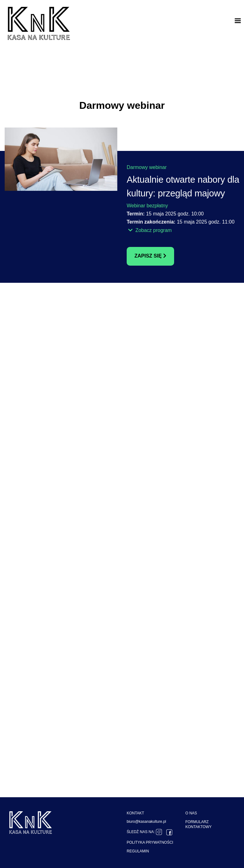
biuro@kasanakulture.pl (146, 822)
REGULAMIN (138, 851)
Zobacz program (150, 230)
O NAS (191, 813)
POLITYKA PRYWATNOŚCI (150, 842)
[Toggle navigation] (238, 21)
